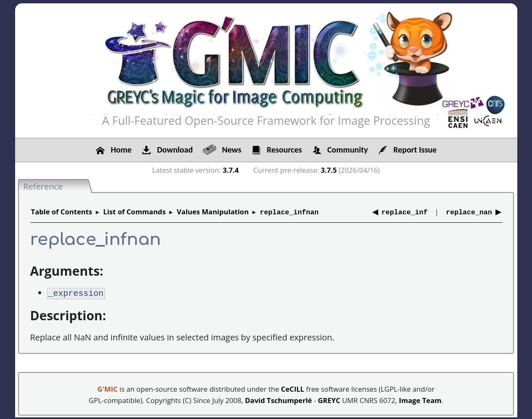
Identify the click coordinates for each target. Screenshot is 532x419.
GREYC (329, 399)
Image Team (420, 399)
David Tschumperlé (279, 399)
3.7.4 (231, 170)
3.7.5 (329, 170)
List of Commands (135, 212)
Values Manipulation (213, 212)
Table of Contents (62, 212)
